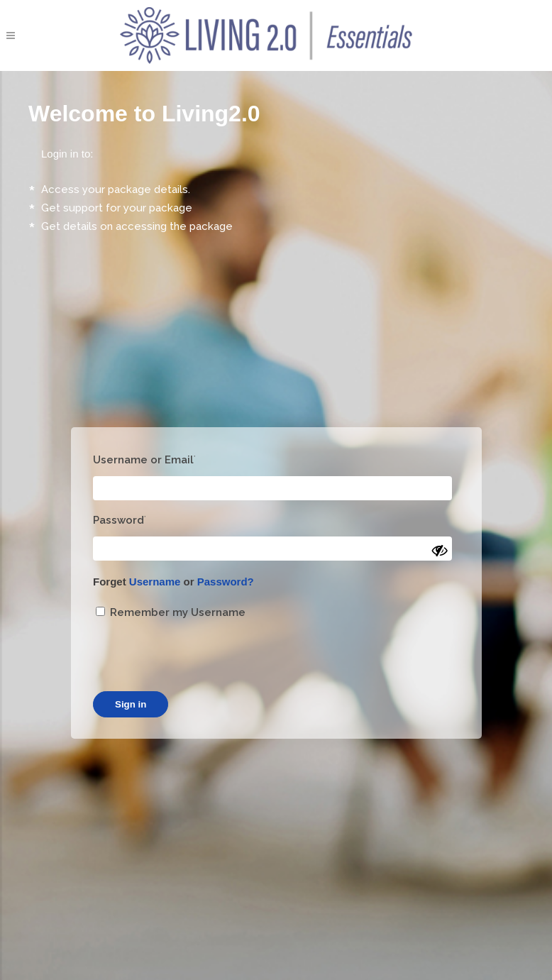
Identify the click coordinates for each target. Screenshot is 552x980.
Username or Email (144, 460)
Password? (226, 582)
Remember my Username (171, 612)
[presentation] (201, 656)
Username (155, 582)
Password (120, 520)
